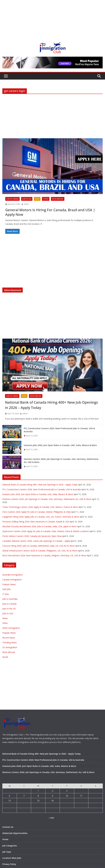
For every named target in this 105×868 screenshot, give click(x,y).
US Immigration (10, 647)
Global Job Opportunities (15, 833)
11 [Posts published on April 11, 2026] (81, 796)
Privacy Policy (9, 864)
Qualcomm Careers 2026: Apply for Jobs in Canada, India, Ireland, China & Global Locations (46, 531)
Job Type (7, 852)
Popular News (9, 633)
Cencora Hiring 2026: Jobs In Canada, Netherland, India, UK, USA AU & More (38, 546)
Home (5, 839)
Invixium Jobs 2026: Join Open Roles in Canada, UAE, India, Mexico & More (60, 445)
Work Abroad (58, 199)
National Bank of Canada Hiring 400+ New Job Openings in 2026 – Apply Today (51, 405)
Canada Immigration (12, 580)
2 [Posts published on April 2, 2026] (52, 791)
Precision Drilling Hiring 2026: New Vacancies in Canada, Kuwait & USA (36, 522)
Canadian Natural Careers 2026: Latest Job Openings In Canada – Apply (36, 541)
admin (26, 204)
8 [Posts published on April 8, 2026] (38, 796)
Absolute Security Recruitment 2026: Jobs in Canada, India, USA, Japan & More (39, 526)
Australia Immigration (13, 575)
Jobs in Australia (10, 599)
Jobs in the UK (9, 609)
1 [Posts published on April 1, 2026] (38, 791)
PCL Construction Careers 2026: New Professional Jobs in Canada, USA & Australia (59, 430)
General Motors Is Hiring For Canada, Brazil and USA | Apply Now (50, 212)
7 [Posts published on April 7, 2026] (24, 796)
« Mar (51, 818)
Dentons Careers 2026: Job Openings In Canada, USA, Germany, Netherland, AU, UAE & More (61, 461)
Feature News (9, 584)
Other (46, 199)
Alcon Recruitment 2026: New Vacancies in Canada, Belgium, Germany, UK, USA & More (44, 555)
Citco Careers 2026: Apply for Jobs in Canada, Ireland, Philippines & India (37, 512)
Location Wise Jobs (12, 858)
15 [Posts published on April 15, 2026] (38, 801)
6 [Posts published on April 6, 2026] (10, 796)
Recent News (9, 638)
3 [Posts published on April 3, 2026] (67, 791)
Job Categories (10, 846)
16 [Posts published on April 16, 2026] (52, 801)
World (5, 657)
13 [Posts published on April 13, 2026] (10, 801)
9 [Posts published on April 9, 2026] (52, 796)
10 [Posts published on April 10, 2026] (67, 796)
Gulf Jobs (7, 589)
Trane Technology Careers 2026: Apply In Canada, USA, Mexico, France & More (40, 507)
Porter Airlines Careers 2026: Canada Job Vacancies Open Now (32, 536)
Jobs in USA (27, 199)
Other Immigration (11, 628)
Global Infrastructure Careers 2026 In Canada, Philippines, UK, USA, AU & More (40, 551)
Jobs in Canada (12, 199)
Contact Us (8, 827)
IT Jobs (6, 594)
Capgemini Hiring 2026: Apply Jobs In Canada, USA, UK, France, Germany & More (41, 517)
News (37, 199)
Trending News (10, 642)
